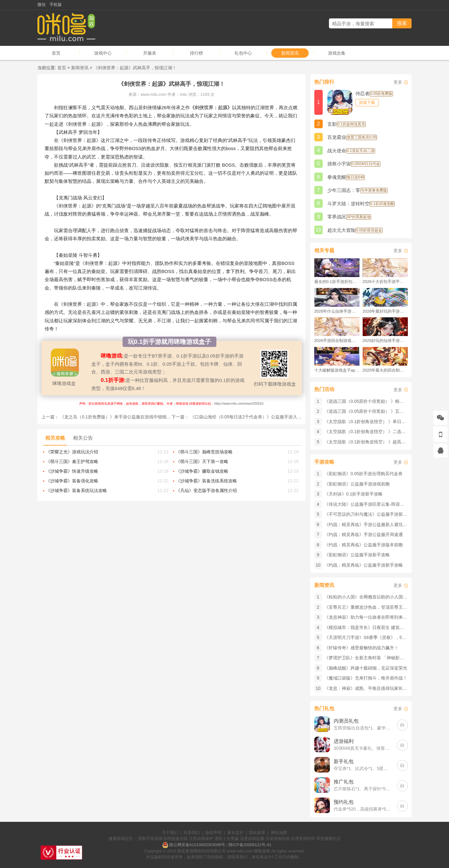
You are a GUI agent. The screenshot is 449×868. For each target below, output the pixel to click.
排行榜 (196, 53)
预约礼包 (344, 802)
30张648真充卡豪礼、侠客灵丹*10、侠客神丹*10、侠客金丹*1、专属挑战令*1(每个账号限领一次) (362, 748)
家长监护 (235, 833)
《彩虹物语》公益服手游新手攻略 (357, 555)
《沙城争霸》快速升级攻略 (72, 471)
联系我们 (192, 833)
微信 (41, 5)
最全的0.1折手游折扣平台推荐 (337, 282)
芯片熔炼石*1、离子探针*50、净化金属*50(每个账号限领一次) (362, 789)
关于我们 (170, 833)
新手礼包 (344, 761)
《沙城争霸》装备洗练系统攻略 (206, 481)
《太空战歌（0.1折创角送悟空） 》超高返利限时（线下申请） (385, 442)
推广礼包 (344, 782)
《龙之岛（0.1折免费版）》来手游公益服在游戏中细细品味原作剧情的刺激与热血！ (141, 417)
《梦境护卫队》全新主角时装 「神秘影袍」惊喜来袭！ (377, 658)
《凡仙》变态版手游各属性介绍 (206, 490)
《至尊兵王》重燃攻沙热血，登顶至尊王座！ (368, 607)
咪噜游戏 (262, 851)
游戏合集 (337, 53)
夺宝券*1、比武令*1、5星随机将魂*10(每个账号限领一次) (362, 768)
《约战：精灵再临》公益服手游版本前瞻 (364, 545)
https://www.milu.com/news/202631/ (239, 404)
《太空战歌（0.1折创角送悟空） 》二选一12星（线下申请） (383, 432)
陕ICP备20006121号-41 (250, 845)
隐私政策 (257, 833)
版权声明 (214, 833)
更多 (398, 82)
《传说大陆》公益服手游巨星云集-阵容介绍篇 (369, 504)
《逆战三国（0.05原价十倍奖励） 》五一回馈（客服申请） (381, 411)
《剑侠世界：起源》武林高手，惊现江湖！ (135, 68)
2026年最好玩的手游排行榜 (385, 311)
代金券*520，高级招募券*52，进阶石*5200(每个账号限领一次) (362, 809)
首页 (56, 53)
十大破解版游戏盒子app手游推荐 (337, 370)
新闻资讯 (290, 53)
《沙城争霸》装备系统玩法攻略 (76, 490)
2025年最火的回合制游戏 (385, 370)
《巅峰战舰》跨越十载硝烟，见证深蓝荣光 (366, 668)
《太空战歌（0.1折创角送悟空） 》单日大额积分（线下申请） (385, 422)
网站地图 (279, 833)
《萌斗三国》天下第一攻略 (202, 461)
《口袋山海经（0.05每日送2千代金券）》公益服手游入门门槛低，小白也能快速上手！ (274, 417)
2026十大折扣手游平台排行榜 (385, 282)
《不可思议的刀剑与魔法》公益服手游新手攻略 (370, 514)
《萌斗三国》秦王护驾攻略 (72, 461)
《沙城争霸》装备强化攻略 (72, 481)
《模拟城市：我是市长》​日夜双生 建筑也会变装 (371, 627)
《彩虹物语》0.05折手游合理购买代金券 (363, 474)
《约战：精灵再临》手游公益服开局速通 (364, 534)
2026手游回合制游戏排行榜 (337, 341)
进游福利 (344, 741)
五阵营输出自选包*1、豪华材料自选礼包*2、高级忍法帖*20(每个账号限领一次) (362, 728)
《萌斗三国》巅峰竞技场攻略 (204, 452)
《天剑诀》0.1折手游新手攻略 (353, 494)
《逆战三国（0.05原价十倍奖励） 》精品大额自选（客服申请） (386, 401)
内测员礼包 (346, 721)
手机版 (56, 5)
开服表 (150, 53)
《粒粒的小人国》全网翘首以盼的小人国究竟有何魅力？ (379, 597)
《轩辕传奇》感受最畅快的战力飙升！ (361, 648)
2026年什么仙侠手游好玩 (337, 311)
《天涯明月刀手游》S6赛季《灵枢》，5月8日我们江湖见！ (382, 637)
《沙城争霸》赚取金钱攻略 (202, 471)
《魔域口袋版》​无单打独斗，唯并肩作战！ (366, 678)
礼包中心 (243, 53)
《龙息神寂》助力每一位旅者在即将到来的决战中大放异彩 (381, 617)
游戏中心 (103, 53)
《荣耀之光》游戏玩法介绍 (72, 452)
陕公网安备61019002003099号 (197, 845)
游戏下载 (367, 102)
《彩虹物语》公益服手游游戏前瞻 (357, 484)
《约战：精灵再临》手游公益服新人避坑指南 (368, 524)
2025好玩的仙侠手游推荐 (385, 341)
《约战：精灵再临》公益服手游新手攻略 (364, 565)
